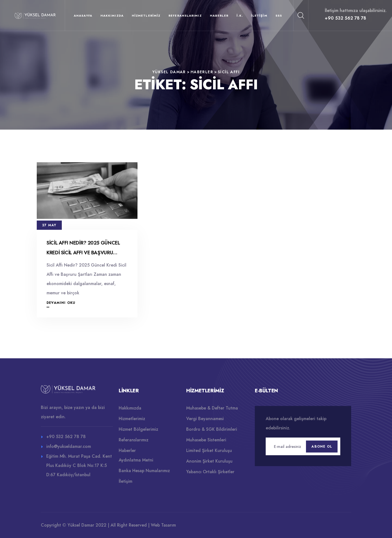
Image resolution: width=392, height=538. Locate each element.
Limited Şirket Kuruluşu (209, 450)
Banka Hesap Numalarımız (144, 471)
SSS (279, 16)
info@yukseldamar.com (69, 446)
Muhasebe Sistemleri (206, 440)
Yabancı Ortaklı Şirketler (210, 472)
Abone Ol (322, 447)
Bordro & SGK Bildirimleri (212, 429)
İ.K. (240, 16)
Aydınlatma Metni (136, 460)
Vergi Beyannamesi (205, 419)
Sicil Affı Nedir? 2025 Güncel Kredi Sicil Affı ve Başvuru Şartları (83, 253)
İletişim (259, 16)
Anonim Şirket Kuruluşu (209, 461)
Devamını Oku (61, 303)
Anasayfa (83, 16)
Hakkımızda (112, 16)
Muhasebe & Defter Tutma (212, 408)
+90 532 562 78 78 (345, 18)
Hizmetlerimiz (146, 16)
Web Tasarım (163, 525)
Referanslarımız (185, 16)
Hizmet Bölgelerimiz (138, 429)
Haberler (219, 16)
